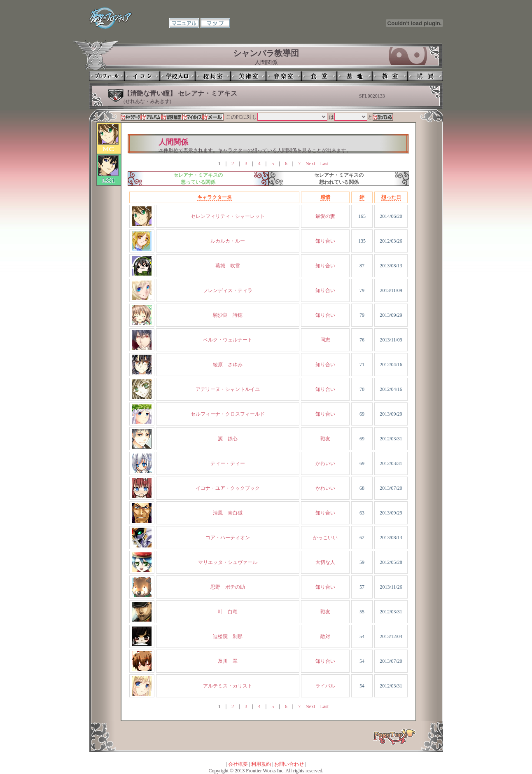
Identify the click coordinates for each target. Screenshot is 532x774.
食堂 (319, 76)
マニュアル (184, 23)
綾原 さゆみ (228, 365)
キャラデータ (131, 117)
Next (310, 164)
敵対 (325, 636)
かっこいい (325, 538)
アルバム (152, 117)
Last (324, 164)
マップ (215, 23)
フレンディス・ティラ (228, 290)
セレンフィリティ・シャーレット (228, 216)
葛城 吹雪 (228, 266)
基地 (355, 76)
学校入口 (177, 76)
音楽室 (284, 76)
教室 (390, 76)
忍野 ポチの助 (228, 587)
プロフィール (107, 76)
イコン (142, 76)
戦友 (325, 439)
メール (213, 117)
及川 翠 (228, 661)
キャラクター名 (215, 197)
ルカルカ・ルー (228, 241)
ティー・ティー (228, 463)
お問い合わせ (289, 764)
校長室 (213, 76)
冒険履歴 (172, 117)
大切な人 (325, 562)
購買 (425, 76)
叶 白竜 (228, 612)
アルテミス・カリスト (228, 686)
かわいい (325, 463)
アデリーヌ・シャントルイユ (228, 389)
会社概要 (238, 764)
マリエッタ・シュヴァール (228, 562)
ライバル (325, 686)
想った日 (391, 197)
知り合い (325, 241)
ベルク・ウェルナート (228, 340)
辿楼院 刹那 (228, 636)
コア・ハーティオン (228, 538)
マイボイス (193, 117)
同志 (325, 340)
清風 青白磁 (228, 513)
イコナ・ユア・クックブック (228, 488)
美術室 (248, 76)
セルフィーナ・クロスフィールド (228, 414)
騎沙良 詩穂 (228, 315)
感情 (325, 197)
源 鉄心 (228, 439)
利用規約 (261, 764)
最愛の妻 (325, 216)
